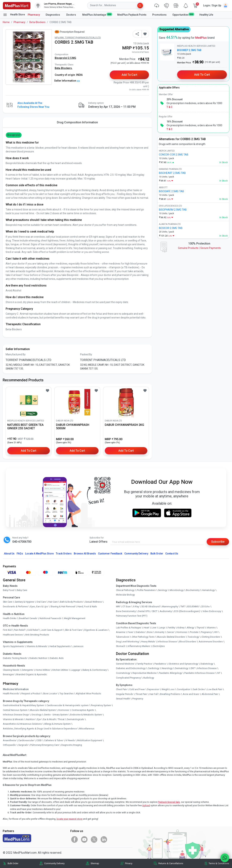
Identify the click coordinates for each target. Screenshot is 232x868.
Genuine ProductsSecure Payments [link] (199, 248)
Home (6, 22)
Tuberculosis (123, 637)
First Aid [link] (7, 630)
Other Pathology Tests (143, 637)
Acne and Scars (191, 694)
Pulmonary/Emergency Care (45, 745)
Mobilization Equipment (90, 740)
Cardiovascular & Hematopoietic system (68, 705)
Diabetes (140, 632)
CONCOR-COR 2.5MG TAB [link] (174, 155)
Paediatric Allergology (170, 673)
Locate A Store (39, 554)
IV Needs (70, 740)
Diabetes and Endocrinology (131, 668)
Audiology (149, 678)
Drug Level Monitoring (127, 642)
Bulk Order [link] (13, 863)
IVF (219, 673)
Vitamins (211, 628)
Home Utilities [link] (43, 670)
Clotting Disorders (211, 637)
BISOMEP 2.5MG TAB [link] (189, 50)
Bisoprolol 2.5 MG (65, 58)
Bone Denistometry (126, 611)
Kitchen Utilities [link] (60, 670)
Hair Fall (154, 694)
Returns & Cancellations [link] (171, 863)
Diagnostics (53, 15)
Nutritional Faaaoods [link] (50, 618)
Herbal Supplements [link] (60, 646)
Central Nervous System (15, 710)
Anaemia (121, 632)
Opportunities (183, 15)
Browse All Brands (85, 554)
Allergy (190, 628)
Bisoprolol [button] (14, 135)
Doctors (71, 15)
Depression (153, 689)
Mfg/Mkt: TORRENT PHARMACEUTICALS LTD (78, 38)
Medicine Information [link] (16, 689)
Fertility (171, 628)
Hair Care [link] (53, 602)
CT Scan (127, 606)
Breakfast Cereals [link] (28, 618)
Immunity (160, 632)
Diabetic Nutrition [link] (38, 658)
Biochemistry (193, 590)
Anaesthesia (9, 740)
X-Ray (136, 606)
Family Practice (144, 664)
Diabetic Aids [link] (57, 658)
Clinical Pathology (125, 590)
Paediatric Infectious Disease (199, 673)
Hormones (64, 710)
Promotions (159, 15)
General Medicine (125, 664)
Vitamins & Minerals (13, 719)
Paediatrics (160, 664)
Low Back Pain (215, 689)
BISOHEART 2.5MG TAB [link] (172, 173)
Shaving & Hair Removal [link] (63, 606)
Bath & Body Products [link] (71, 602)
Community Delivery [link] (54, 863)
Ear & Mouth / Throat (54, 719)
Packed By (86, 354)
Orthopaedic (9, 745)
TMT (183, 606)
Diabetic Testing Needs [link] (15, 658)
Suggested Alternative (174, 29)
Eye (39, 719)
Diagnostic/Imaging (72, 745)
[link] (17, 5)
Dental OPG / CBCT (148, 611)
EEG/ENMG (193, 606)
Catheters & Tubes (54, 740)
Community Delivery (136, 554)
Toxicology (193, 637)
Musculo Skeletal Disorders (171, 637)
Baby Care (22, 590)
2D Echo (205, 606)
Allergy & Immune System (57, 724)
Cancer (170, 632)
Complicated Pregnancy (128, 678)
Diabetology (207, 664)
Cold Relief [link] (33, 630)
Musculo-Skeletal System (43, 710)
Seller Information (67, 81)
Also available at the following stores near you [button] (33, 105)
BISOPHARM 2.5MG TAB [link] (173, 210)
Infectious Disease (167, 642)
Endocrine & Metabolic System (86, 715)
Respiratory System (101, 705)
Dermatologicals (75, 719)
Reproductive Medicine (145, 673)
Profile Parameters (146, 590)
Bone (150, 632)
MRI (118, 606)
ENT (193, 668)
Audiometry (166, 611)
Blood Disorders (188, 642)
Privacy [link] (129, 863)
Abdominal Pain (210, 694)
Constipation (184, 689)
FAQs (20, 554)
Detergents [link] (27, 670)
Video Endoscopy (212, 611)
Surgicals (23, 745)
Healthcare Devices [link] (13, 635)
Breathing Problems (170, 694)
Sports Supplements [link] (14, 646)
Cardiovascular (26, 740)
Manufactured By (16, 354)
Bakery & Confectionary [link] (95, 670)
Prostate (194, 632)
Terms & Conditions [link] (219, 863)
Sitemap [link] (95, 863)
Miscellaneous (87, 729)
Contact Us (172, 554)
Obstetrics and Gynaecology (183, 664)
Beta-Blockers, (64, 68)
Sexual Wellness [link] (94, 602)
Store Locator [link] (50, 694)
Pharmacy (34, 15)
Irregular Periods (125, 694)
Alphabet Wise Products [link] (89, 694)
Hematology (208, 590)
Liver (154, 628)
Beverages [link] (8, 674)
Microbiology (177, 590)
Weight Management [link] (75, 618)
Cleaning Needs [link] (11, 670)
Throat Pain (141, 694)
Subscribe (218, 542)
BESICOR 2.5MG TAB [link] (171, 228)
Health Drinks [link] (10, 618)
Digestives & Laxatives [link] (96, 630)
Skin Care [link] (8, 602)
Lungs (162, 628)
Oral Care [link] (41, 602)
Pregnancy (206, 632)
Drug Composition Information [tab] (77, 122)
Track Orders (64, 554)
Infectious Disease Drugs (16, 715)
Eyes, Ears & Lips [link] (39, 606)
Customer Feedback (110, 554)
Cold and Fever (137, 689)
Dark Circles (199, 689)
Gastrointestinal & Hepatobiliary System (24, 705)
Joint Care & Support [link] (52, 630)
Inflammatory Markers (139, 646)
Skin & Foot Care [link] (73, 630)
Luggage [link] (75, 670)
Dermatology (182, 668)
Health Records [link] (11, 694)
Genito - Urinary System (56, 715)
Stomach (121, 646)
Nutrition (30, 719)
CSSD (39, 740)
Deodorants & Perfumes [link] (15, 606)
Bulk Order (157, 554)
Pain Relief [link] (19, 630)
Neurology (167, 668)
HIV (216, 632)
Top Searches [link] (67, 694)
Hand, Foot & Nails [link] (87, 606)
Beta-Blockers (37, 22)
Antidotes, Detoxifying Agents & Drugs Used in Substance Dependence (40, 729)
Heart (146, 628)
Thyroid (200, 628)
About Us (9, 554)
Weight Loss (168, 689)
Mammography (170, 606)
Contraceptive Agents (83, 710)
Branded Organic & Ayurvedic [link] (32, 674)
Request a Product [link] (31, 694)
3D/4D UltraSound (151, 606)
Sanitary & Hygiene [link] (24, 602)
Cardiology (154, 668)
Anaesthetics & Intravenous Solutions (22, 724)
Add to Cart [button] (130, 75)
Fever (130, 632)
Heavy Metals (148, 642)
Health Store (14, 15)
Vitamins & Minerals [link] (37, 646)
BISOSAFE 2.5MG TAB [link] (171, 191)
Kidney (181, 628)
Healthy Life (206, 15)
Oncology (36, 715)
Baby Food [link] (9, 590)
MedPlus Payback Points (132, 15)
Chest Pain (121, 689)
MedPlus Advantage (97, 15)
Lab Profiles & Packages (129, 628)
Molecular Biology (125, 595)
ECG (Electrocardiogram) (187, 611)
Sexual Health (123, 699)
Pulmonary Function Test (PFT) (132, 616)
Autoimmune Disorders (211, 642)
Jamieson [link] (78, 646)
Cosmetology (123, 673)
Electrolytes (159, 646)
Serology (163, 590)
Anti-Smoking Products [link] (37, 635)
